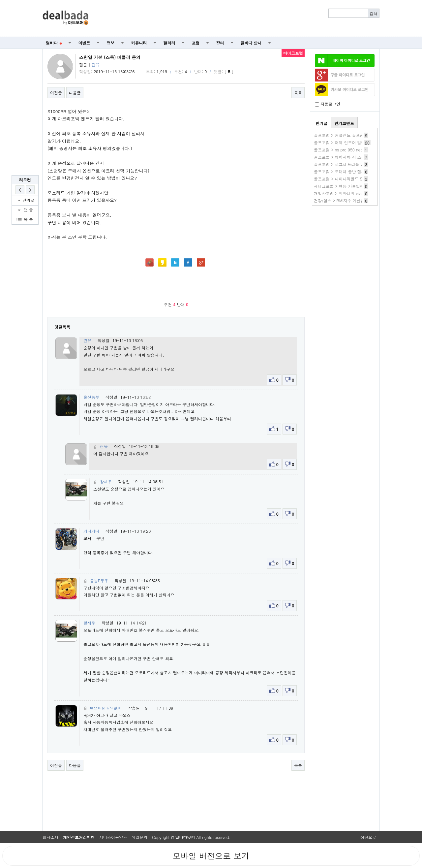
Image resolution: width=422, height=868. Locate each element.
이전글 (56, 93)
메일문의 (139, 837)
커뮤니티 (139, 43)
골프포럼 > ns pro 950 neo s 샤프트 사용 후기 (356, 150)
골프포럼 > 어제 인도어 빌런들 (342, 142)
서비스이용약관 (113, 837)
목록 (298, 93)
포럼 (196, 43)
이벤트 (84, 43)
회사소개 (50, 837)
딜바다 (54, 43)
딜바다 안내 (251, 43)
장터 (220, 43)
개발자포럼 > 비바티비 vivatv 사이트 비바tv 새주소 (359, 193)
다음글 (75, 93)
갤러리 (169, 43)
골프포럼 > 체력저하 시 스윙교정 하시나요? (353, 157)
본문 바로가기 (0, 0)
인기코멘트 (344, 123)
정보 (111, 43)
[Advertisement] (238, 18)
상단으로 (368, 837)
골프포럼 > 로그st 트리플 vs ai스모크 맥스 (352, 164)
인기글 (321, 123)
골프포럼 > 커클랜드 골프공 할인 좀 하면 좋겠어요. (360, 135)
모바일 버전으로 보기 (211, 856)
